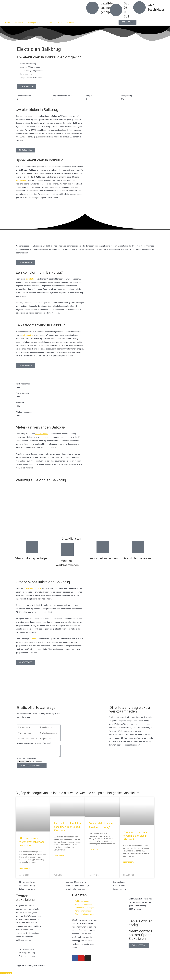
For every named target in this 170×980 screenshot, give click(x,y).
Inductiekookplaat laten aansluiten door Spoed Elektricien (67, 831)
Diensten (49, 23)
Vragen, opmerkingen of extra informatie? (34, 743)
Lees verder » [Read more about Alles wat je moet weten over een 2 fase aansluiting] (25, 872)
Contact (71, 23)
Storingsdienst (34, 23)
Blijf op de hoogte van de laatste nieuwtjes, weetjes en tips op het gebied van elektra (79, 795)
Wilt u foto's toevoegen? (27, 758)
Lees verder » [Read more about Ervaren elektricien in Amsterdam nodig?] (94, 854)
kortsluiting (31, 279)
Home (8, 23)
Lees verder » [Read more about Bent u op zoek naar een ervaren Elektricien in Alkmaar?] (129, 866)
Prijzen (60, 23)
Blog (81, 23)
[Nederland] (85, 691)
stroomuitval (29, 335)
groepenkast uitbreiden (33, 588)
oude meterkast (42, 434)
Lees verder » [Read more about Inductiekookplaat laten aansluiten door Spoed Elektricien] (59, 860)
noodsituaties (21, 180)
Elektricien (19, 23)
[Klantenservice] (6, 978)
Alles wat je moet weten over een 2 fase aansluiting (32, 846)
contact (35, 639)
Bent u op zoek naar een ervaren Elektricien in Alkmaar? (137, 839)
